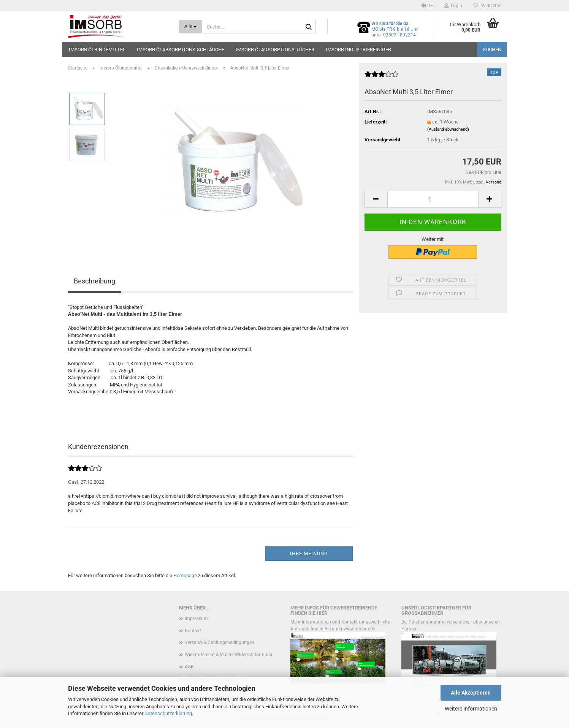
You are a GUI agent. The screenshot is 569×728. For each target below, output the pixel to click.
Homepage (185, 575)
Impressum (196, 619)
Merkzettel (487, 6)
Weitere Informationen (471, 709)
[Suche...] (191, 27)
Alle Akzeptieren (471, 693)
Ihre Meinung (309, 553)
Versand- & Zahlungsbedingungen (220, 643)
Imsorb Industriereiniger (358, 50)
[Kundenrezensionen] (382, 77)
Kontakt (193, 631)
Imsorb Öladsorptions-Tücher (275, 50)
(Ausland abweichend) (448, 129)
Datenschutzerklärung (168, 713)
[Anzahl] (433, 199)
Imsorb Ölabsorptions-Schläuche (181, 50)
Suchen (492, 50)
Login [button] (453, 6)
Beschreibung (94, 281)
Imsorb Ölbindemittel (97, 50)
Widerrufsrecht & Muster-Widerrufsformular (229, 655)
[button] (427, 6)
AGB (189, 667)
